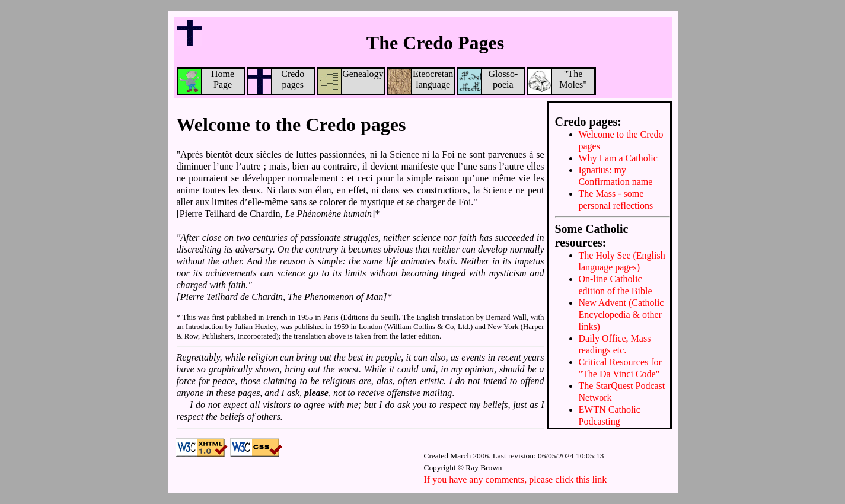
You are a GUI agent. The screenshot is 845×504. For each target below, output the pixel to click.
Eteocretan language (421, 81)
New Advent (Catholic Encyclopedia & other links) (621, 315)
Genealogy (351, 81)
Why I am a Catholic (618, 158)
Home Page (207, 81)
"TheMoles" (557, 81)
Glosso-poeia (488, 81)
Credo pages (277, 81)
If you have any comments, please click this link (516, 479)
